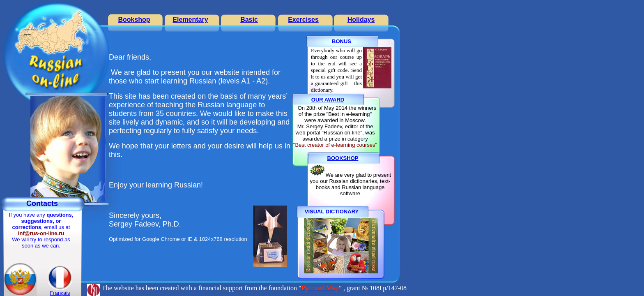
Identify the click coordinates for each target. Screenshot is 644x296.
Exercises (303, 20)
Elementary (190, 20)
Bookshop (134, 20)
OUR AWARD (328, 100)
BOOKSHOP (343, 158)
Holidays (361, 20)
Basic (249, 20)
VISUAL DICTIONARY (332, 212)
